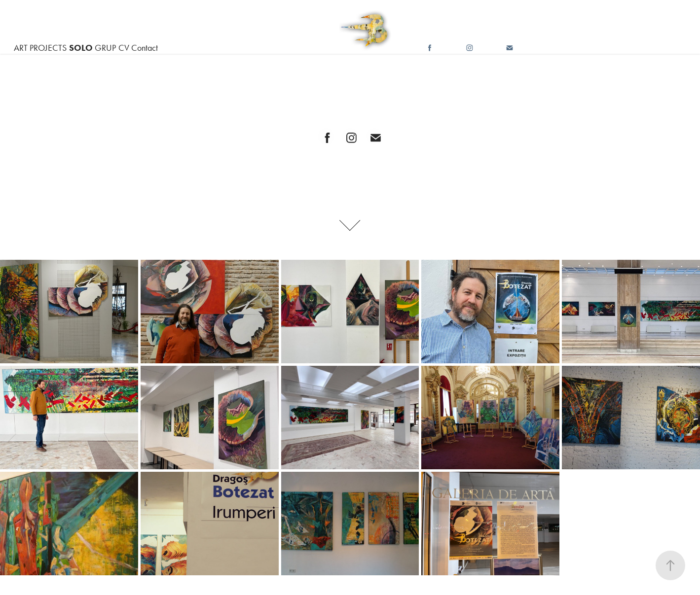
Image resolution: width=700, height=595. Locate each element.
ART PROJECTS (40, 48)
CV (124, 48)
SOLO (81, 48)
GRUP (105, 48)
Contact (145, 48)
